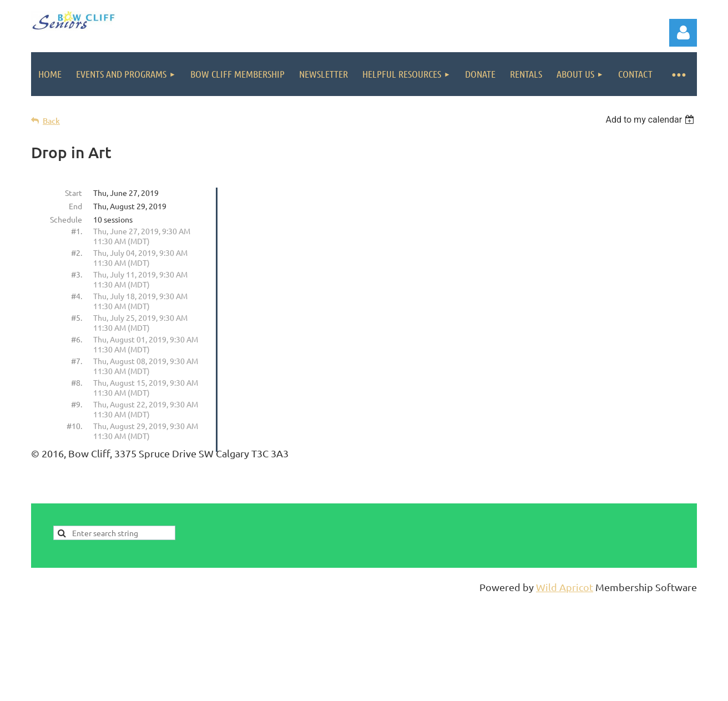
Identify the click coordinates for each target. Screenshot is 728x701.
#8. (77, 382)
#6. (77, 339)
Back (51, 121)
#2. (77, 253)
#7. (77, 361)
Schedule (66, 219)
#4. (77, 296)
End (75, 206)
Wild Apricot (565, 587)
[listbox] (651, 120)
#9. (77, 404)
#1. (77, 231)
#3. (77, 274)
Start (74, 193)
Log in (683, 33)
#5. (77, 317)
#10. (74, 426)
